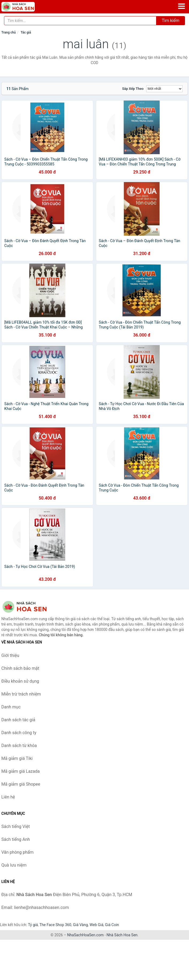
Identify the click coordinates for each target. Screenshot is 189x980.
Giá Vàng (80, 925)
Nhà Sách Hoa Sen (122, 935)
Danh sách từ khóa (19, 746)
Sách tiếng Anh (16, 839)
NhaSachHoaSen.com (85, 935)
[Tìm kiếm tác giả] (80, 21)
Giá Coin (112, 925)
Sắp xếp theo (133, 89)
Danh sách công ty (19, 733)
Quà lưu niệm (14, 865)
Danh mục (11, 707)
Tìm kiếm (171, 21)
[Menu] (182, 6)
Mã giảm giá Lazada (20, 771)
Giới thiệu (10, 655)
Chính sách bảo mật (20, 668)
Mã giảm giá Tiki (17, 758)
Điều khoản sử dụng (20, 681)
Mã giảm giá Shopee (21, 784)
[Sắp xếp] (164, 89)
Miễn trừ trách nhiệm (21, 694)
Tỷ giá (33, 925)
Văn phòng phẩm (18, 852)
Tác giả (26, 32)
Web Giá (97, 925)
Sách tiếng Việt (16, 826)
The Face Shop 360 (55, 925)
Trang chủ (9, 32)
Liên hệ (8, 797)
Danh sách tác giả (18, 720)
